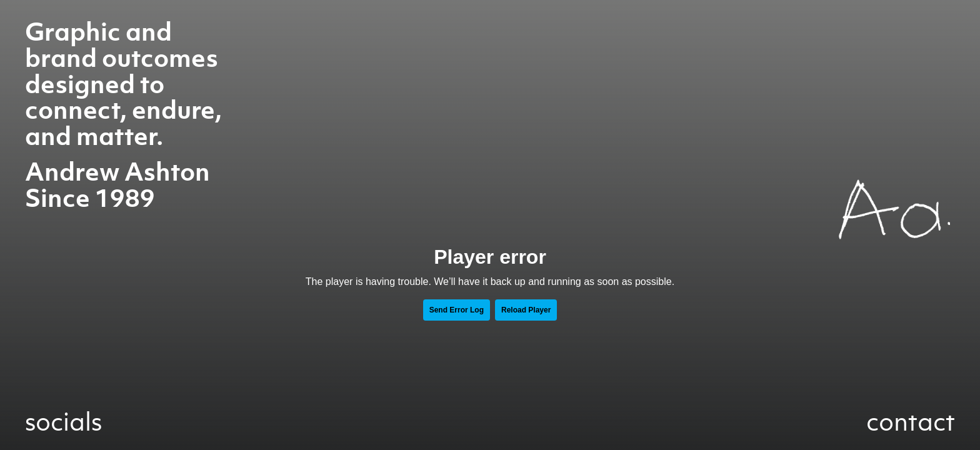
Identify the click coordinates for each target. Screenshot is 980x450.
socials (63, 422)
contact (911, 422)
